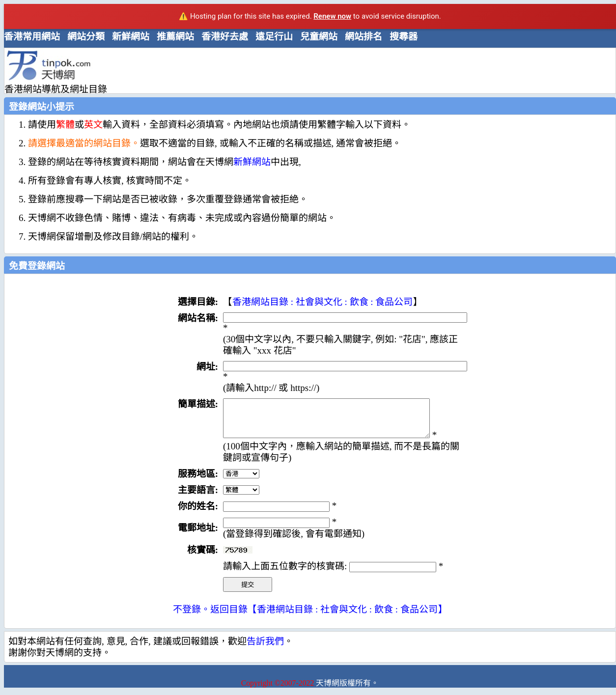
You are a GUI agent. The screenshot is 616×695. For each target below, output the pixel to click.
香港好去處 (225, 37)
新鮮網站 (131, 37)
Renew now (332, 16)
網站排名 (364, 37)
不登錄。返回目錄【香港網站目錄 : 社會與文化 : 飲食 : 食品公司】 (310, 617)
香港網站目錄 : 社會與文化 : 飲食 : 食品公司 (322, 302)
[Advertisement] (306, 70)
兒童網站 (319, 37)
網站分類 (86, 37)
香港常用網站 (32, 37)
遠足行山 (274, 37)
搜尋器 (404, 37)
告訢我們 (265, 649)
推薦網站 (175, 37)
